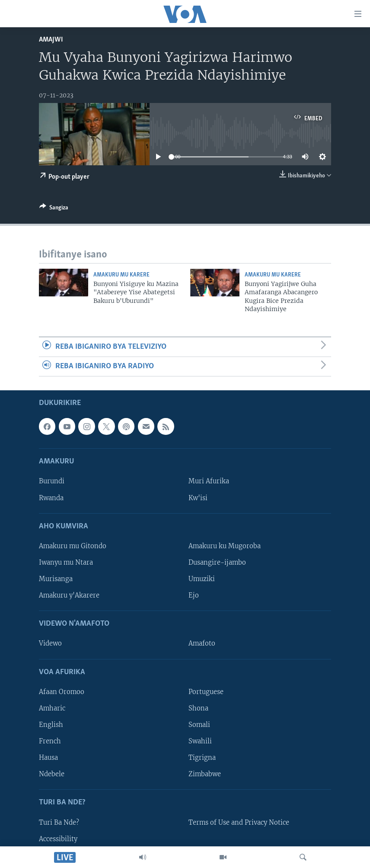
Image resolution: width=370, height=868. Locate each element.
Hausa (48, 758)
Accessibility (58, 839)
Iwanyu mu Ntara (66, 563)
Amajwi (51, 40)
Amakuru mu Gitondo (73, 546)
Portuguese (206, 692)
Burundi (52, 482)
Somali (199, 725)
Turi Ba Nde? (59, 823)
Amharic (52, 708)
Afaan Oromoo (62, 692)
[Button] (54, 209)
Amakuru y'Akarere (69, 595)
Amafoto (202, 644)
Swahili (200, 741)
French (50, 741)
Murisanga (56, 579)
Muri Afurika (209, 482)
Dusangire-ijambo (217, 563)
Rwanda (51, 498)
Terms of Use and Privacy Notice (239, 823)
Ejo (194, 595)
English (51, 725)
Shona (198, 708)
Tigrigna (202, 758)
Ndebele (52, 774)
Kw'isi (198, 498)
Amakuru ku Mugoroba (225, 546)
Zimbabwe (205, 774)
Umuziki (202, 579)
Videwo (50, 644)
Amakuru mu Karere (121, 275)
